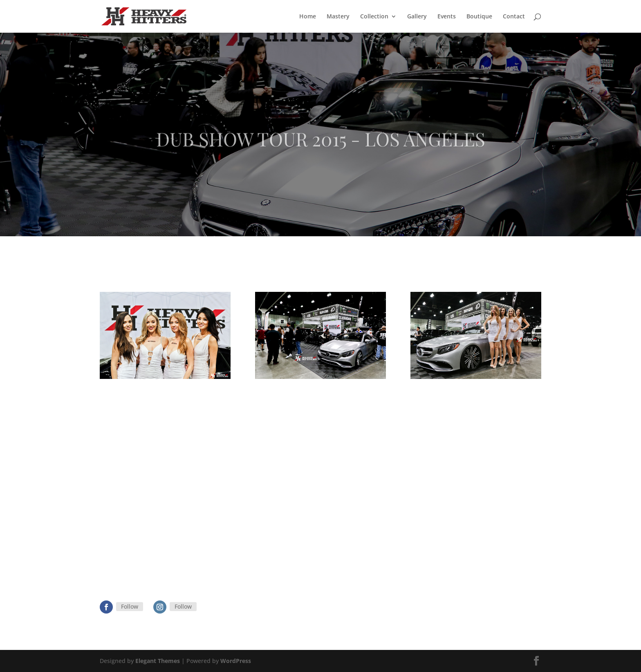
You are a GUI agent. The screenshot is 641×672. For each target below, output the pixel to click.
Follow (130, 606)
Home (308, 17)
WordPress (236, 661)
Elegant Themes (158, 661)
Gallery (417, 17)
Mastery (338, 17)
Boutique (479, 17)
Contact (514, 17)
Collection (374, 17)
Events (447, 17)
